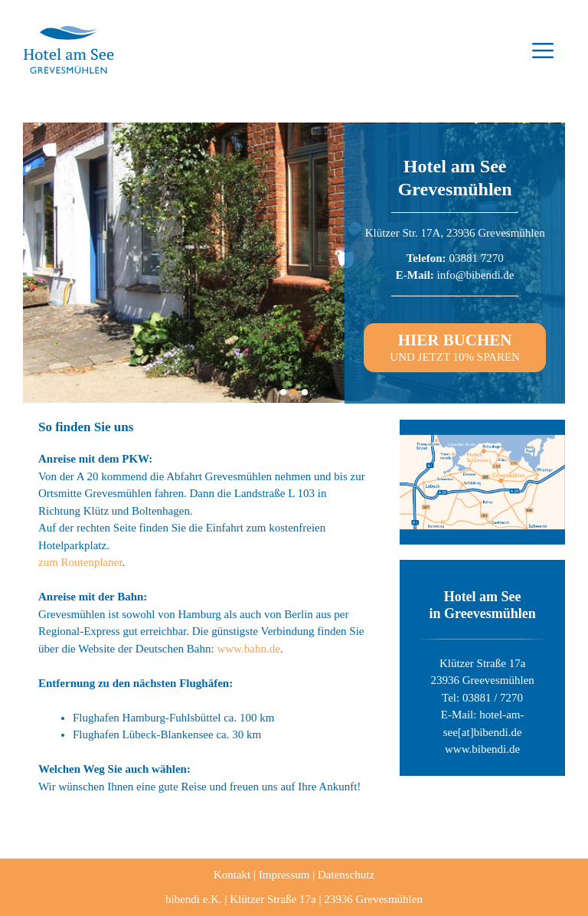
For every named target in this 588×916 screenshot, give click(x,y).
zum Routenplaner (80, 562)
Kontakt (232, 875)
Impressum (284, 875)
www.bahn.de (248, 649)
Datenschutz (346, 875)
